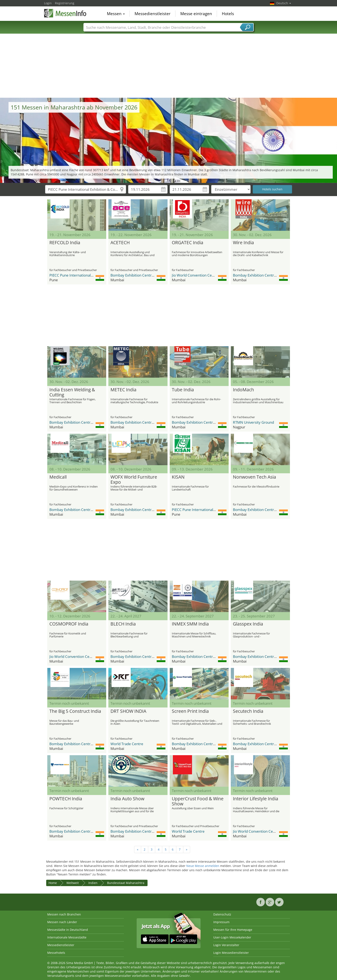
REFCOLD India (65, 243)
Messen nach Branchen (64, 914)
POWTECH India (66, 799)
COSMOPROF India (69, 624)
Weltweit (73, 883)
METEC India (123, 390)
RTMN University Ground (253, 422)
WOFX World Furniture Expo (134, 480)
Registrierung (65, 3)
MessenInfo (65, 13)
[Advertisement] (169, 66)
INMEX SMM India (190, 624)
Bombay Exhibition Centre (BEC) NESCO (143, 275)
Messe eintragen (196, 14)
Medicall (58, 477)
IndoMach (243, 390)
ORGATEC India (188, 243)
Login (48, 3)
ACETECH (120, 243)
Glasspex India (248, 624)
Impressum (221, 922)
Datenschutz (222, 914)
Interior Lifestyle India (256, 799)
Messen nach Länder (62, 922)
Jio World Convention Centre (195, 275)
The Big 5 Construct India (75, 711)
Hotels (228, 14)
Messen (116, 14)
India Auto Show (127, 799)
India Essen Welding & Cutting (72, 392)
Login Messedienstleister (231, 953)
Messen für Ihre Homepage (233, 930)
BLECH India (123, 624)
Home (53, 883)
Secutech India (248, 711)
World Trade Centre (127, 744)
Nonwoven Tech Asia (255, 477)
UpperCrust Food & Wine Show (198, 801)
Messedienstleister (153, 14)
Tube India (183, 390)
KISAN (178, 477)
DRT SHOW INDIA (128, 711)
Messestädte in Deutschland (68, 930)
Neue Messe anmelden (203, 866)
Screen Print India (190, 711)
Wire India (243, 243)
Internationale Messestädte (67, 937)
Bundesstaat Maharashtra (126, 883)
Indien (93, 883)
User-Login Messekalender (232, 937)
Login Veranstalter (226, 945)
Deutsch (284, 3)
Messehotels (56, 953)
